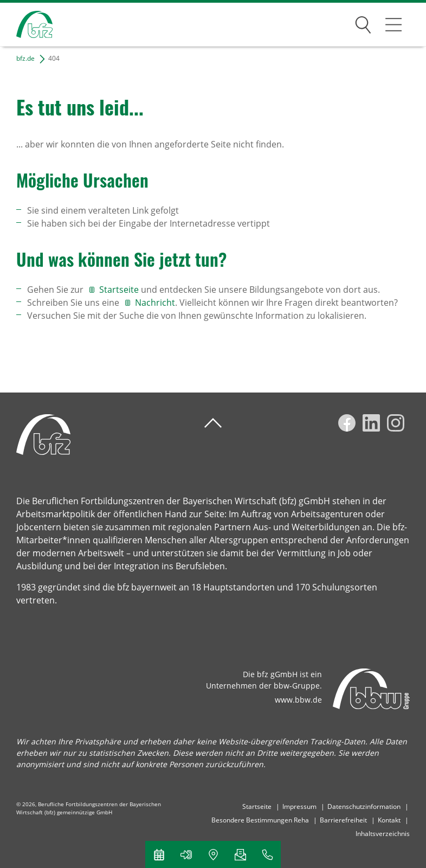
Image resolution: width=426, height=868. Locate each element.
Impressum (299, 806)
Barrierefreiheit (343, 820)
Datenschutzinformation (364, 806)
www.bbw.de (298, 700)
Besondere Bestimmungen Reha (260, 820)
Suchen (363, 23)
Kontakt (389, 820)
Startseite (120, 290)
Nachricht (155, 303)
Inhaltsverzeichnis (383, 834)
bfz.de (25, 58)
